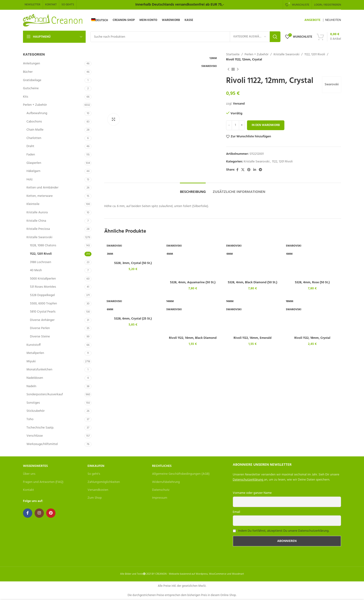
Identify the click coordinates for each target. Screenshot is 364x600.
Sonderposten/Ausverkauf (45, 394)
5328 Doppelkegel (42, 295)
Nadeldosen (35, 378)
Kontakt (28, 490)
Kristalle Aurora (37, 213)
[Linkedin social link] (255, 170)
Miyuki (31, 361)
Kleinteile (33, 204)
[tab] (193, 190)
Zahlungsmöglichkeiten (104, 482)
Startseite (233, 55)
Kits (26, 97)
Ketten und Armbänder (42, 188)
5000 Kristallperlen (43, 279)
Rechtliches (162, 466)
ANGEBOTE (312, 20)
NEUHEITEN (333, 20)
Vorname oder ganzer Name (252, 493)
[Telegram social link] (260, 170)
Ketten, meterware (40, 196)
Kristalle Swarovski (39, 237)
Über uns (29, 474)
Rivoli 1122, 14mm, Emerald (252, 338)
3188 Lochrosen (41, 262)
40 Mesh (36, 270)
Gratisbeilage (32, 80)
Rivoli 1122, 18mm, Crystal (312, 338)
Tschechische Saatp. (40, 428)
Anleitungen (31, 64)
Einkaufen (96, 466)
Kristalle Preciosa (38, 229)
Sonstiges (33, 403)
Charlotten (34, 138)
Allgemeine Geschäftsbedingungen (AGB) (181, 474)
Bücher (28, 72)
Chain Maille (35, 130)
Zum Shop (95, 498)
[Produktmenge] (235, 125)
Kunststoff (34, 345)
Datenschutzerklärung (248, 480)
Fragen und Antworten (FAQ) (43, 482)
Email (237, 512)
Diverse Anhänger (42, 320)
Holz (29, 180)
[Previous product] (228, 69)
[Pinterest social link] (249, 170)
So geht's (94, 474)
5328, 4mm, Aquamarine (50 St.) (193, 282)
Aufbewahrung (37, 113)
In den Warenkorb (266, 125)
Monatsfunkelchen (39, 370)
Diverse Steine (40, 337)
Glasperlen (34, 163)
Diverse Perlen (40, 328)
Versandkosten (98, 490)
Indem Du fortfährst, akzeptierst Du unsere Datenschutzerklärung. (284, 531)
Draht (30, 146)
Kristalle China (36, 221)
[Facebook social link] (237, 170)
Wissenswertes (35, 466)
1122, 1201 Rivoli (41, 254)
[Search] (185, 37)
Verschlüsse (35, 436)
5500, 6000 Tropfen (43, 304)
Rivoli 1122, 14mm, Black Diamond (193, 338)
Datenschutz (161, 490)
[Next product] (238, 69)
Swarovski (332, 84)
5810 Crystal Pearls (43, 312)
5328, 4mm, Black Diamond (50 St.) (252, 282)
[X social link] (243, 170)
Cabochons (34, 122)
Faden (31, 155)
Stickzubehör (36, 411)
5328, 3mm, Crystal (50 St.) (133, 263)
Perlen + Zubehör (35, 105)
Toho (30, 419)
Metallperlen (35, 353)
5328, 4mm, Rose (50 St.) (312, 282)
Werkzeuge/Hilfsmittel (42, 444)
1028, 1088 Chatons (43, 246)
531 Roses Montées (43, 287)
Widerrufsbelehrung (166, 482)
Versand (239, 104)
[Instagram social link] (39, 513)
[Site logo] (53, 20)
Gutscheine (31, 88)
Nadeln (31, 386)
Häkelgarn (33, 171)
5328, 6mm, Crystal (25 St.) (133, 319)
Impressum (160, 498)
